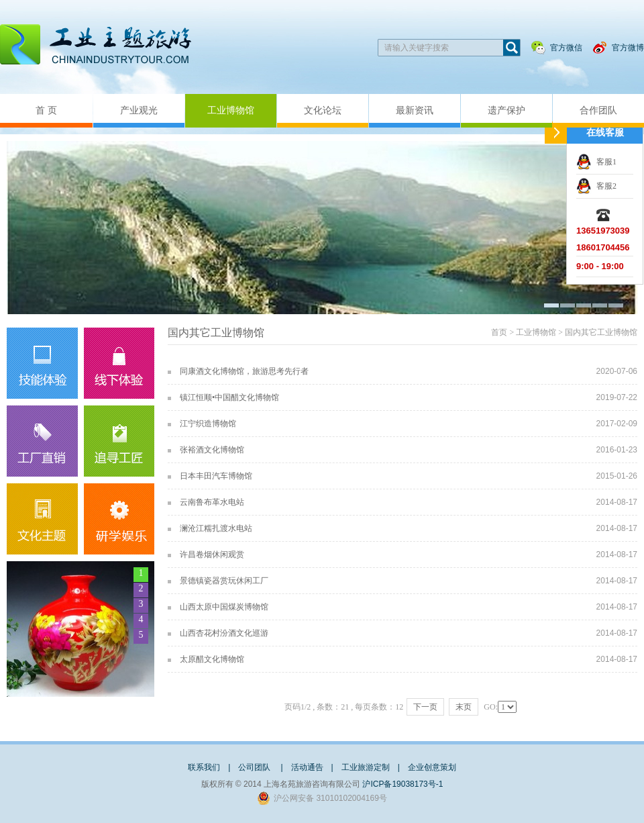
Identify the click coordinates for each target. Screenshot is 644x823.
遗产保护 (506, 110)
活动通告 (307, 767)
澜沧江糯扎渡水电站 (216, 528)
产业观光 (139, 110)
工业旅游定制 (366, 767)
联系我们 (204, 767)
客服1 (606, 162)
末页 (464, 707)
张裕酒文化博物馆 (212, 450)
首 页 (46, 110)
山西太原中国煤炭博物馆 (224, 607)
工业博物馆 (231, 110)
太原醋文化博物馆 (212, 659)
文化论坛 (323, 110)
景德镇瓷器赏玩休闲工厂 (224, 581)
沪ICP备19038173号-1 (402, 784)
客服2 (606, 186)
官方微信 (566, 48)
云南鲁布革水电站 (212, 502)
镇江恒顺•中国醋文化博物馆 (229, 397)
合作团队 (598, 110)
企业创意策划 (432, 767)
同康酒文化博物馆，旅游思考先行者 (244, 371)
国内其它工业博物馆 (601, 332)
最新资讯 (415, 110)
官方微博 (628, 48)
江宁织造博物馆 (208, 424)
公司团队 (255, 767)
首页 (499, 332)
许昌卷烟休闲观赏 (212, 554)
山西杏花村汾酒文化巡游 (224, 633)
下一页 (425, 707)
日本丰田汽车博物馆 (216, 476)
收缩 (556, 133)
